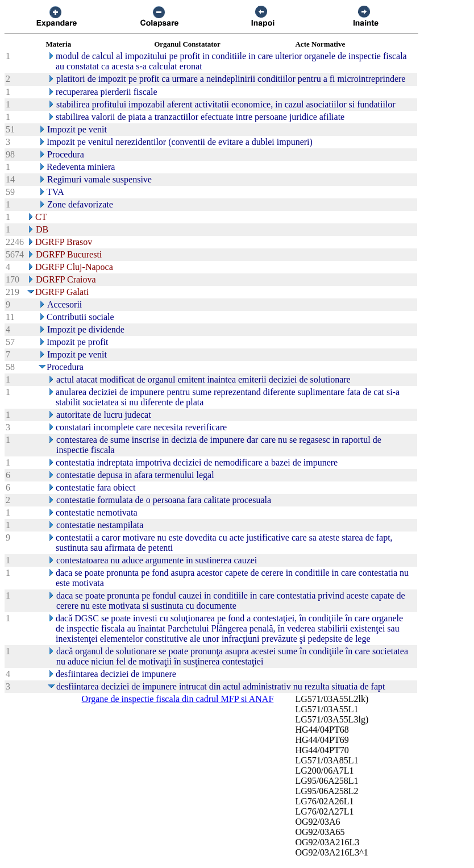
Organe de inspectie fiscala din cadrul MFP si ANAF (178, 699)
